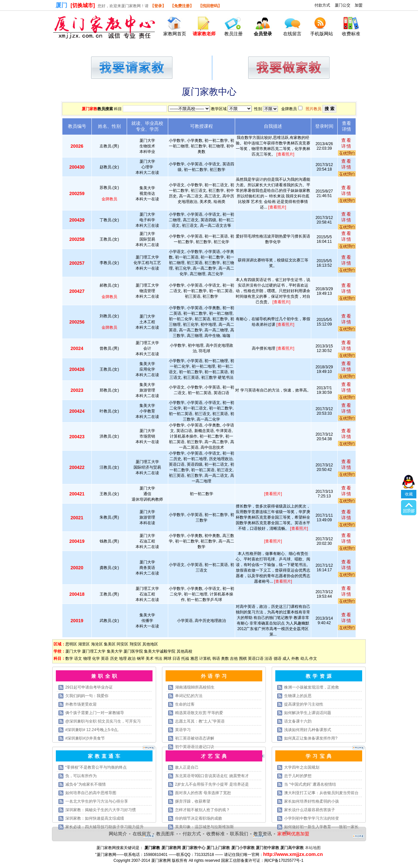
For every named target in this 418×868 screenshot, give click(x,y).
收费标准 (351, 34)
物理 (87, 659)
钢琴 (141, 659)
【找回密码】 (210, 6)
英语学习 (183, 730)
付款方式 (322, 5)
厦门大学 (73, 651)
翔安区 (136, 644)
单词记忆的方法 (189, 696)
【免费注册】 (182, 6)
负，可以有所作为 (81, 776)
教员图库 (165, 834)
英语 (105, 659)
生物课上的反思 (298, 696)
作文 (313, 659)
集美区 (110, 644)
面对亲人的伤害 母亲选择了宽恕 (203, 793)
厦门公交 (343, 5)
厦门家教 (89, 109)
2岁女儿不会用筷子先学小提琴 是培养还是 (212, 784)
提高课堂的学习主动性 (304, 704)
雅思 (194, 659)
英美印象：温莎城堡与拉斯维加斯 (204, 827)
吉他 (234, 659)
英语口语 (256, 659)
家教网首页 (175, 34)
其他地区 (150, 644)
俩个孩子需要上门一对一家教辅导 (95, 713)
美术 (150, 659)
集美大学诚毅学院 (160, 651)
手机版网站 (322, 34)
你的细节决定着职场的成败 (199, 818)
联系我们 (239, 834)
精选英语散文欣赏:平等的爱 (199, 713)
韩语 (216, 659)
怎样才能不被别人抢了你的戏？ (202, 810)
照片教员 (313, 109)
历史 (114, 659)
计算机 (205, 659)
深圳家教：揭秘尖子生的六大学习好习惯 (101, 810)
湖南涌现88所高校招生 (195, 687)
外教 (295, 659)
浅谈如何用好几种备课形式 (308, 730)
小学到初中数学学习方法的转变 (312, 818)
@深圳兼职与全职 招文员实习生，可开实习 (103, 721)
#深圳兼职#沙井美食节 (85, 738)
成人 (286, 659)
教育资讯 (263, 834)
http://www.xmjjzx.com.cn (293, 854)
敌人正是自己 (187, 767)
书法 (158, 659)
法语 (268, 659)
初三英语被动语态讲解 (195, 738)
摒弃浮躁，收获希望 (193, 801)
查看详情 (346, 143)
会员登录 (263, 34)
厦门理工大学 (94, 651)
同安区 (122, 644)
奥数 (225, 659)
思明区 (71, 644)
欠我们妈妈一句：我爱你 (87, 696)
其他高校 (185, 651)
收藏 (409, 470)
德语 (278, 659)
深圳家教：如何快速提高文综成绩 (95, 818)
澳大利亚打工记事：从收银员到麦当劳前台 (321, 793)
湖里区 (84, 644)
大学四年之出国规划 (302, 767)
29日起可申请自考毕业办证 (89, 687)
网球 (168, 659)
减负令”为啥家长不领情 (86, 784)
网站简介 (118, 834)
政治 (132, 659)
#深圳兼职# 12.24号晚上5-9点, (92, 730)
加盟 (359, 5)
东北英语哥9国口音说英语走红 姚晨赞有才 (212, 776)
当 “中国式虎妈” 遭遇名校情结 (310, 784)
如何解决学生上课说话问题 (308, 713)
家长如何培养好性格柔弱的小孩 (312, 801)
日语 (176, 659)
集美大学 (115, 651)
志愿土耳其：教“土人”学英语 (200, 721)
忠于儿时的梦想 (298, 776)
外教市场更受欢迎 (81, 704)
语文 (78, 659)
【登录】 (158, 6)
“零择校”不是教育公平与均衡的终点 (96, 767)
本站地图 (313, 848)
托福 (185, 659)
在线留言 (292, 34)
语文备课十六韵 (298, 721)
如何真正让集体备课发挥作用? (311, 738)
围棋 (243, 659)
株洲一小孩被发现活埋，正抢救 (312, 687)
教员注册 (233, 34)
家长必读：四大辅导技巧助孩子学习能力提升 (104, 827)
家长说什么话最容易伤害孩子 (310, 810)
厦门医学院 (133, 651)
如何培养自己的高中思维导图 (91, 793)
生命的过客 (185, 704)
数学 (69, 659)
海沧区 (97, 644)
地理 (123, 659)
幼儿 (304, 659)
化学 (96, 659)
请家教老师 (204, 34)
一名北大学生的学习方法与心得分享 (97, 801)
